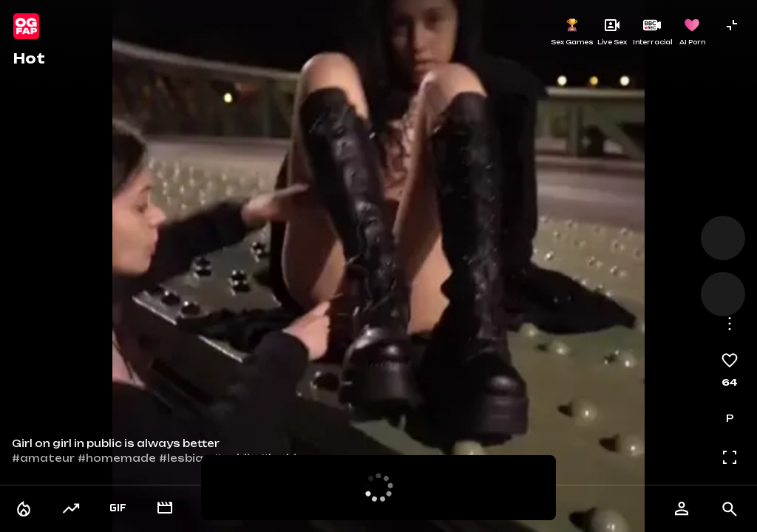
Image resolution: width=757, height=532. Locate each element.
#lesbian (185, 458)
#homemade (117, 458)
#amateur (43, 458)
